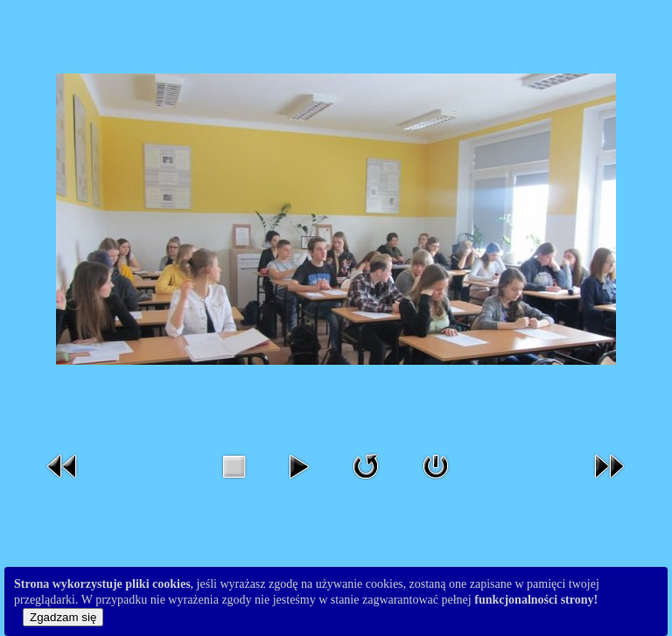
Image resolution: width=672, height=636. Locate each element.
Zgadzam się (63, 617)
